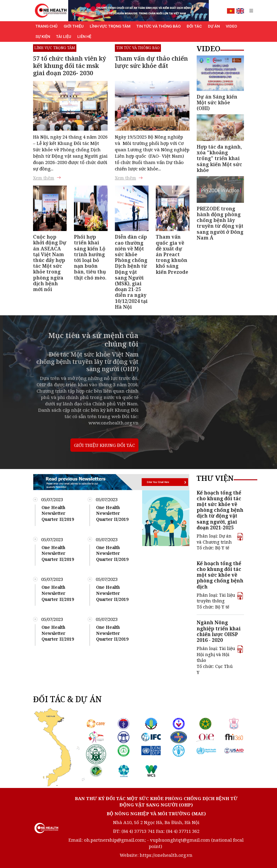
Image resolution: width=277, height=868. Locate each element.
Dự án (214, 26)
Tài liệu (64, 37)
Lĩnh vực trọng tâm (110, 26)
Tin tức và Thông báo (159, 26)
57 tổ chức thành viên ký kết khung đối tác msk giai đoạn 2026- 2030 (70, 66)
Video (231, 26)
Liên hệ (84, 37)
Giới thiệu (74, 26)
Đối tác (194, 26)
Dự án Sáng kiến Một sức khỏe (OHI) (217, 102)
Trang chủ (47, 26)
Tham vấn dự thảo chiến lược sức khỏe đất (151, 62)
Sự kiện (43, 37)
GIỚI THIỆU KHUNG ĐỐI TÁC (104, 445)
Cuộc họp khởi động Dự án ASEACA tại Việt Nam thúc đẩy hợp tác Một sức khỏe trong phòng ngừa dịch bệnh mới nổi (50, 263)
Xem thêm (47, 178)
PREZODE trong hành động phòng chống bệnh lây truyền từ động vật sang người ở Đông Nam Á (220, 223)
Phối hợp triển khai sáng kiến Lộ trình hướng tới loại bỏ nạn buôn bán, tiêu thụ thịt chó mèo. (90, 257)
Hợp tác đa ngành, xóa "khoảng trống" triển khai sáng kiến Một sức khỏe (219, 158)
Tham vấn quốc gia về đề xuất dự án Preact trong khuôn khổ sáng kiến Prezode (172, 254)
